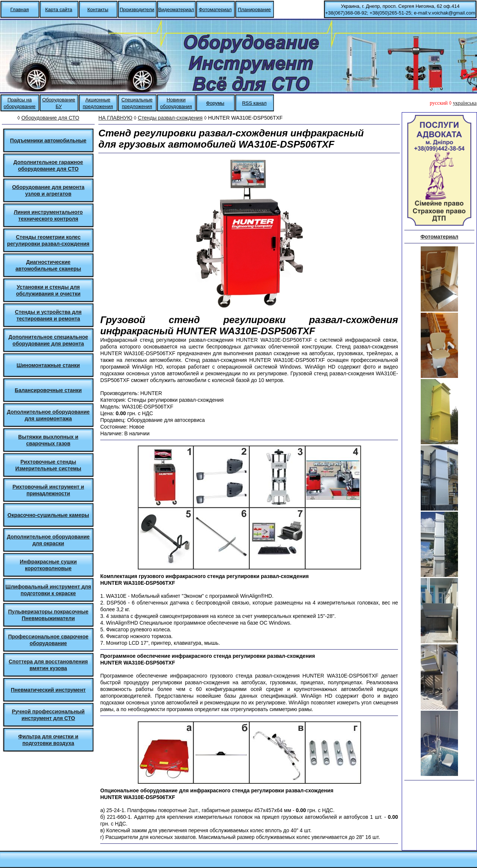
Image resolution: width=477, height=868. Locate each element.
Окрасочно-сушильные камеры (48, 515)
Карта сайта (59, 10)
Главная (20, 10)
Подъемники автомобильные (48, 141)
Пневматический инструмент (48, 690)
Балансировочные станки (48, 390)
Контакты (98, 10)
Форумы (215, 103)
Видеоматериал (176, 10)
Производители (137, 10)
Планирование (254, 10)
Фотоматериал (215, 10)
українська (465, 103)
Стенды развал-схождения (170, 118)
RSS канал (255, 103)
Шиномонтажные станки (48, 365)
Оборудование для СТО (50, 118)
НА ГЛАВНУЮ (115, 118)
